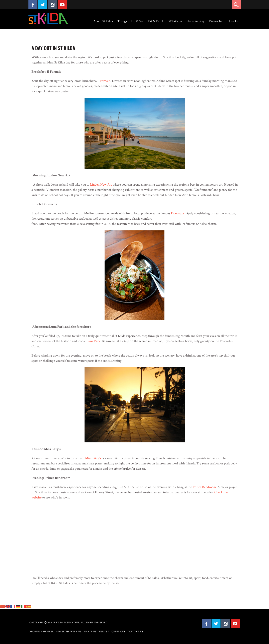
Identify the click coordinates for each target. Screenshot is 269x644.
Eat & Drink (156, 21)
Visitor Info (217, 21)
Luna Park (93, 341)
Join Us (234, 21)
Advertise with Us (69, 632)
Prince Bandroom (204, 487)
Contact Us (136, 632)
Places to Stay (195, 21)
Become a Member (41, 632)
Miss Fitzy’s (93, 458)
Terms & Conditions (112, 632)
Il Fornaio (104, 81)
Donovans (178, 213)
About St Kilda (103, 21)
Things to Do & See (130, 21)
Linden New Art (101, 185)
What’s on (175, 21)
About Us (90, 632)
